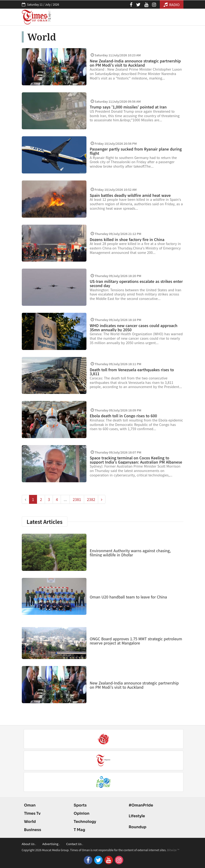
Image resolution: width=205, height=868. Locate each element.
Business (33, 830)
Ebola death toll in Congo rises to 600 (123, 416)
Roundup (137, 827)
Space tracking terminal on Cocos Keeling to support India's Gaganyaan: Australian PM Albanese (136, 460)
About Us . (29, 844)
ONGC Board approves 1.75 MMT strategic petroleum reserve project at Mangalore (136, 641)
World (30, 822)
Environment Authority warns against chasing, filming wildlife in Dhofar (130, 553)
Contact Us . (75, 844)
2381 (77, 499)
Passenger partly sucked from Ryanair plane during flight (136, 151)
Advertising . (51, 844)
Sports (80, 805)
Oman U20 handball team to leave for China (128, 597)
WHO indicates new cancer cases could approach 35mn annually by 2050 (134, 328)
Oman (30, 805)
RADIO (172, 5)
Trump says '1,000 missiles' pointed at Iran (128, 107)
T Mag (80, 830)
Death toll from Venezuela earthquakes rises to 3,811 (132, 372)
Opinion (82, 813)
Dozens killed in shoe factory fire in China (127, 239)
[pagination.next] (102, 499)
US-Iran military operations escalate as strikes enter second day (136, 283)
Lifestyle (137, 816)
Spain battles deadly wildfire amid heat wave (130, 195)
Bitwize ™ (173, 850)
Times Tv (32, 813)
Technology (85, 822)
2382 (91, 499)
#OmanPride (141, 805)
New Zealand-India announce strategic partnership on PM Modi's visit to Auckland (135, 63)
